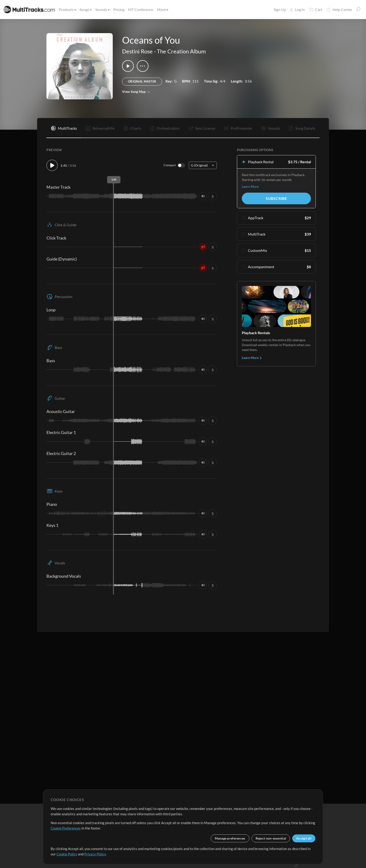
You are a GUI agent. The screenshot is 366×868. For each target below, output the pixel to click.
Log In (297, 9)
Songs (85, 9)
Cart (315, 10)
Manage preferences (230, 838)
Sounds (102, 9)
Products (67, 9)
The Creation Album (181, 51)
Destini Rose (137, 51)
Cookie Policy (67, 854)
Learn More (250, 186)
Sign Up (280, 9)
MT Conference (141, 9)
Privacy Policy (95, 854)
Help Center (339, 10)
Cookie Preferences (66, 828)
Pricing (119, 9)
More (162, 9)
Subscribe (276, 198)
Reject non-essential (271, 838)
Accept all (304, 838)
